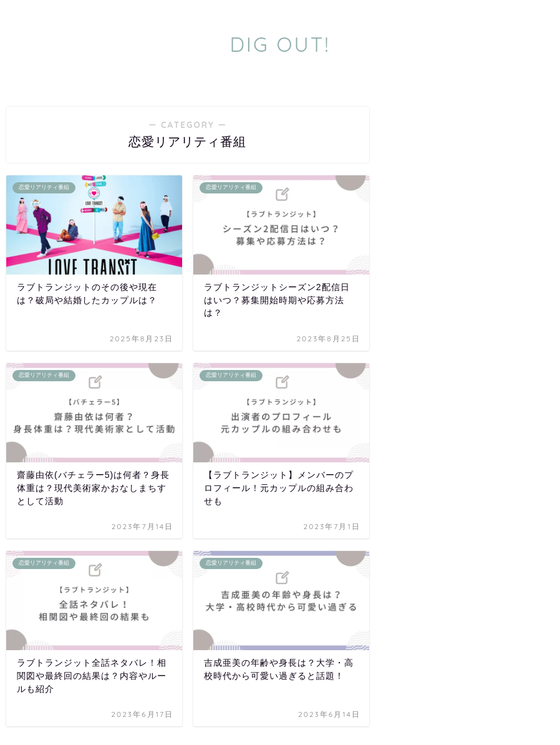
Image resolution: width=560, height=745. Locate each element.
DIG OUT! (280, 44)
